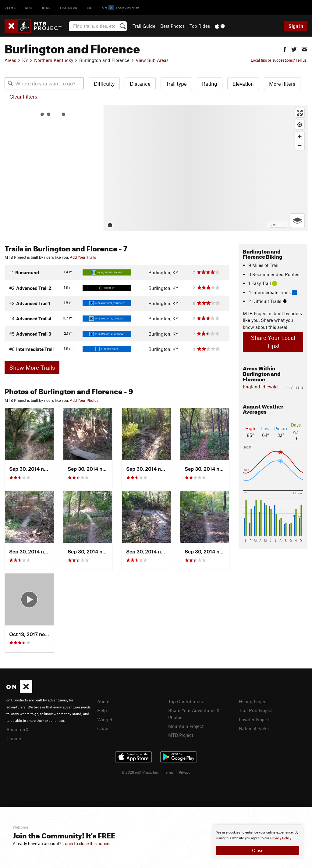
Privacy (185, 772)
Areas (10, 60)
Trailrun (69, 7)
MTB (29, 7)
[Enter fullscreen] (300, 113)
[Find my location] (300, 125)
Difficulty (104, 84)
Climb (10, 7)
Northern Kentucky (54, 60)
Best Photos (172, 26)
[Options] (297, 221)
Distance (140, 84)
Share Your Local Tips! (273, 342)
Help (102, 710)
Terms (169, 772)
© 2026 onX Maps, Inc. (140, 772)
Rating (210, 84)
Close (258, 850)
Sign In (296, 26)
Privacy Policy (281, 838)
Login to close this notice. (86, 844)
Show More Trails (32, 367)
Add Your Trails (83, 257)
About (103, 701)
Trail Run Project (256, 710)
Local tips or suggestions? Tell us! (279, 60)
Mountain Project (186, 726)
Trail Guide (144, 26)
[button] (285, 49)
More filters (282, 84)
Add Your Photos (84, 400)
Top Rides (200, 26)
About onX (17, 729)
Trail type (176, 84)
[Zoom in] (300, 137)
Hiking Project (253, 701)
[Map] (206, 168)
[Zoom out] (300, 145)
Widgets (106, 719)
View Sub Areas (152, 60)
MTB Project (181, 735)
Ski (90, 7)
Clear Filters (23, 96)
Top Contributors (186, 701)
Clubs (103, 728)
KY (25, 60)
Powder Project (254, 719)
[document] (258, 842)
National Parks (254, 728)
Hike (46, 7)
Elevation (243, 84)
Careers (14, 738)
